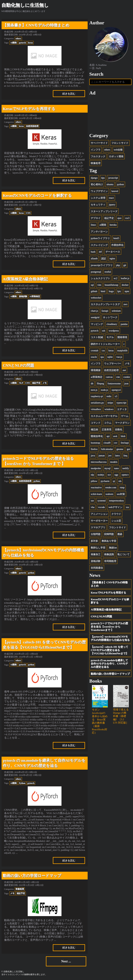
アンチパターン (99, 231)
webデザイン (115, 507)
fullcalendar (107, 449)
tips (103, 178)
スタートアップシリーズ (104, 211)
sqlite (110, 357)
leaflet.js (125, 278)
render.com (111, 487)
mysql (107, 468)
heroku (113, 225)
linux (93, 225)
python (37, 481)
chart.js (94, 311)
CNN (28, 213)
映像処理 (20, 889)
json (126, 383)
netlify (126, 468)
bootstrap (95, 443)
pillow (94, 481)
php (118, 265)
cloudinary (112, 324)
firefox (94, 449)
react (111, 198)
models (114, 462)
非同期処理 (110, 561)
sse (92, 501)
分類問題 (96, 534)
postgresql (96, 272)
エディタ (122, 409)
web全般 (118, 150)
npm (127, 291)
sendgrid (95, 317)
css (103, 350)
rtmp (122, 487)
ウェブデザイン (99, 191)
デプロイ (96, 218)
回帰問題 (109, 534)
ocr (109, 475)
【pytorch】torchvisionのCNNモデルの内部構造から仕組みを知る (110, 638)
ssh (104, 331)
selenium (116, 311)
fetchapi (125, 443)
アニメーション (99, 514)
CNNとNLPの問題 (101, 616)
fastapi (105, 311)
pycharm (105, 481)
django (94, 178)
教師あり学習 (109, 541)
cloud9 (107, 443)
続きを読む (69, 94)
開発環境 (122, 337)
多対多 (94, 541)
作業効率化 (117, 245)
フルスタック (98, 156)
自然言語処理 (32, 126)
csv (116, 443)
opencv (125, 475)
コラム (108, 423)
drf (100, 252)
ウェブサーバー (113, 363)
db (92, 383)
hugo (111, 291)
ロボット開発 (116, 156)
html (103, 291)
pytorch (22, 43)
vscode (101, 507)
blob (123, 436)
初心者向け (97, 184)
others (18, 39)
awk (115, 436)
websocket (96, 298)
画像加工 (96, 554)
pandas (124, 324)
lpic (119, 291)
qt (114, 481)
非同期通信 (97, 568)
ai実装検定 (96, 377)
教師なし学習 (98, 548)
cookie (127, 377)
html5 (116, 238)
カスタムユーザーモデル (104, 416)
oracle (94, 357)
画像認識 (109, 554)
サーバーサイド (99, 143)
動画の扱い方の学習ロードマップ (110, 674)
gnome (120, 449)
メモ (45, 383)
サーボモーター (99, 521)
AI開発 (13, 43)
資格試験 (23, 296)
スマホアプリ (98, 527)
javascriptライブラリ (102, 265)
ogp (116, 475)
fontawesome (114, 383)
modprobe (96, 468)
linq (125, 455)
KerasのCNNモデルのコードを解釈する (110, 601)
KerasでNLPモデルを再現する (108, 593)
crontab (94, 350)
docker (125, 285)
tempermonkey (116, 501)
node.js (105, 390)
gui (128, 449)
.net (124, 370)
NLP (21, 383)
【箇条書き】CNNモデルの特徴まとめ (109, 584)
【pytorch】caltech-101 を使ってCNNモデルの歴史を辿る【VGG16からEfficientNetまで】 (110, 650)
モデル (110, 337)
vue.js (119, 357)
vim (99, 285)
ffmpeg (100, 383)
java (93, 455)
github (94, 291)
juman (102, 455)
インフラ (96, 150)
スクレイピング (99, 245)
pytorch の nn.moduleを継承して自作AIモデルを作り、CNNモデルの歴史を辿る (109, 664)
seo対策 (121, 494)
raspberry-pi (97, 396)
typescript (121, 403)
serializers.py (97, 403)
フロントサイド (120, 143)
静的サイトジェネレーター (105, 344)
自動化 (119, 429)
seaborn (109, 494)
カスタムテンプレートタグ (105, 304)
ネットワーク (110, 317)
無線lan (113, 548)
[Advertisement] (110, 114)
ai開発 (103, 225)
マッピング (97, 324)
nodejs (101, 475)
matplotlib (122, 350)
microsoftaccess (99, 462)
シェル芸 (116, 521)
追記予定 (36, 383)
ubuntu (110, 184)
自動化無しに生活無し (25, 5)
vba (93, 507)
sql (92, 285)
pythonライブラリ (100, 238)
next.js (94, 390)
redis (109, 396)
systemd (101, 501)
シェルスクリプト (100, 278)
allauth (94, 258)
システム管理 (98, 198)
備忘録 (94, 429)
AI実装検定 (35, 296)
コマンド (96, 423)
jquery (112, 204)
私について (123, 554)
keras (30, 43)
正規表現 (107, 429)
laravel (115, 191)
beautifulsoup (112, 285)
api (108, 436)
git (125, 265)
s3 (116, 396)
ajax (119, 218)
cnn (118, 377)
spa (102, 357)
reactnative (96, 487)
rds (120, 481)
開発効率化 (97, 436)
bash (93, 252)
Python (22, 783)
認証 (104, 258)
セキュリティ (98, 204)
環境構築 (96, 370)
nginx (112, 258)
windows (109, 409)
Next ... (66, 961)
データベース (113, 252)
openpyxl (116, 390)
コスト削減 (97, 337)
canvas (109, 377)
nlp (92, 475)
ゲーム (125, 416)
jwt (110, 455)
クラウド (116, 514)
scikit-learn (96, 494)
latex (117, 455)
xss (127, 507)
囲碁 (120, 534)
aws (125, 304)
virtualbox (96, 409)
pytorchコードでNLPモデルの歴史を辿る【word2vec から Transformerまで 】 (109, 627)
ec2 (116, 278)
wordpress (114, 331)
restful (108, 272)
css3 (127, 218)
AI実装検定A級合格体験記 (106, 610)
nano (116, 468)
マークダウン (122, 423)
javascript (113, 178)
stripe (110, 403)
